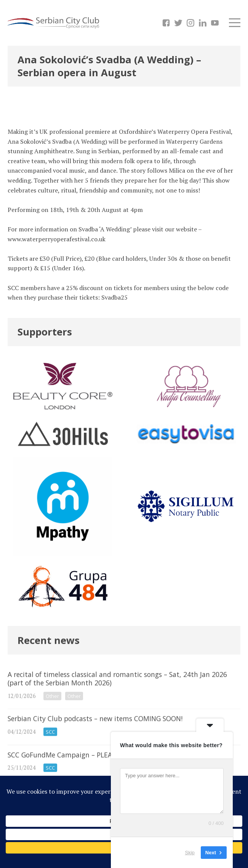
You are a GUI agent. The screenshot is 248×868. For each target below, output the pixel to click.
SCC (50, 748)
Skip (190, 853)
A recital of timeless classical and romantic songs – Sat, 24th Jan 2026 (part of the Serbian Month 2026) (124, 699)
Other (52, 710)
